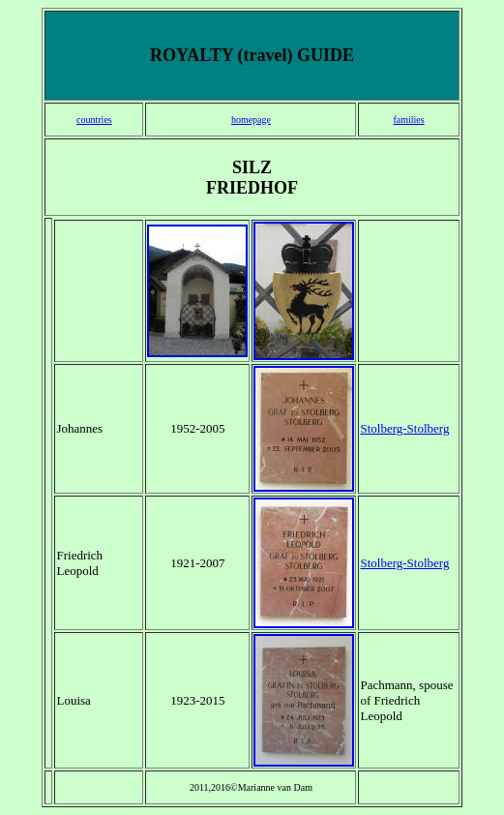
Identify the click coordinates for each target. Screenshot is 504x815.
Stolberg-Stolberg (404, 428)
